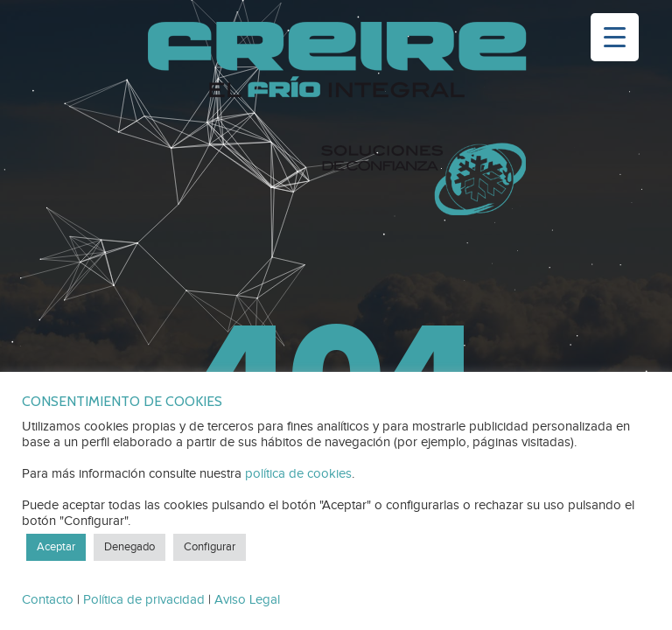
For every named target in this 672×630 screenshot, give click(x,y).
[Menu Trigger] (615, 37)
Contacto (48, 600)
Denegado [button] (129, 547)
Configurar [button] (210, 547)
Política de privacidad (144, 600)
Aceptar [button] (56, 547)
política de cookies (298, 474)
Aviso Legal (247, 600)
